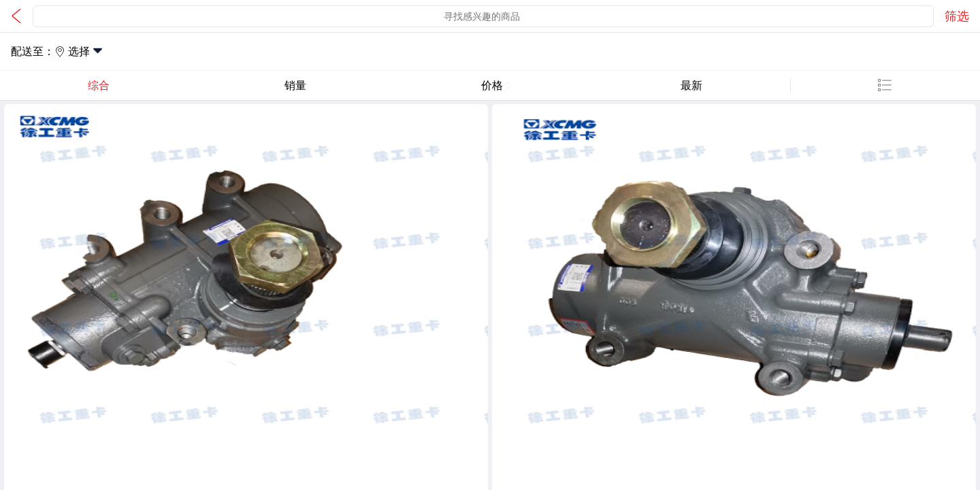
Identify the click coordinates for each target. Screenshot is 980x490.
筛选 (957, 16)
